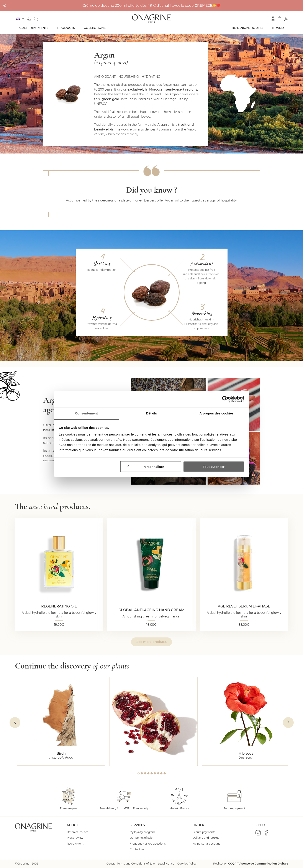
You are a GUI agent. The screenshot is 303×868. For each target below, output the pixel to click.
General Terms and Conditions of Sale (131, 864)
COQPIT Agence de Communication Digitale (258, 864)
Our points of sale (141, 838)
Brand (278, 28)
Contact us (137, 849)
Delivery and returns (206, 838)
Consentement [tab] (86, 413)
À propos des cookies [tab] (217, 413)
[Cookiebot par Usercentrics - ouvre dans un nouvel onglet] (225, 399)
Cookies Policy (187, 864)
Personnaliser (145, 466)
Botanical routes (248, 28)
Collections (95, 28)
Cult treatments (34, 28)
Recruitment (75, 844)
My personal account (206, 844)
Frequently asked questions (148, 844)
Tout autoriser (214, 466)
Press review (75, 838)
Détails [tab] (152, 413)
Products (66, 28)
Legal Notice (166, 864)
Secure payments (204, 832)
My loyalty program (142, 832)
